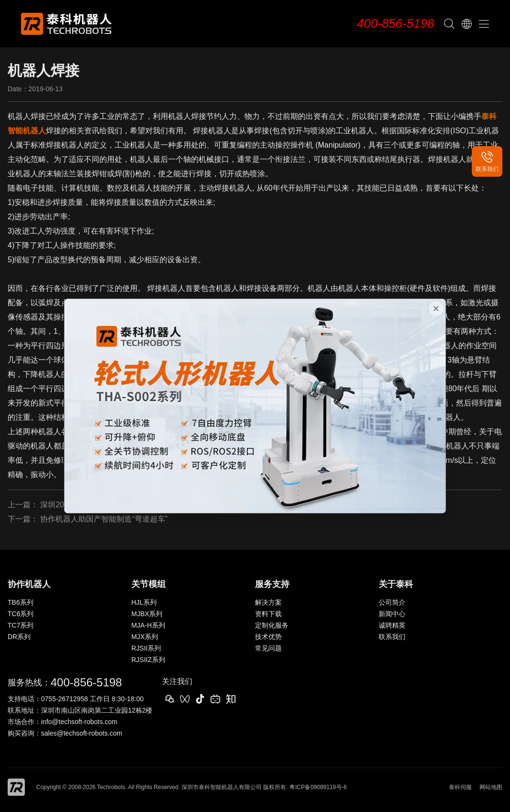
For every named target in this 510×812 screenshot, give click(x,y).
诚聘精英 (392, 625)
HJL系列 (144, 602)
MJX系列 (145, 637)
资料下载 (268, 614)
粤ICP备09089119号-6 (318, 787)
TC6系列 (21, 614)
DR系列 (19, 637)
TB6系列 (21, 602)
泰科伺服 (460, 787)
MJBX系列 (147, 614)
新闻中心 (392, 614)
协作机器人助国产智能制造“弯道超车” (104, 519)
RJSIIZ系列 (148, 660)
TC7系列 (21, 625)
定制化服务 (272, 625)
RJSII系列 (146, 648)
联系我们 (392, 637)
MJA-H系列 (148, 625)
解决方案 (268, 602)
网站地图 (491, 787)
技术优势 (268, 637)
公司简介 (392, 602)
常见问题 (268, 648)
